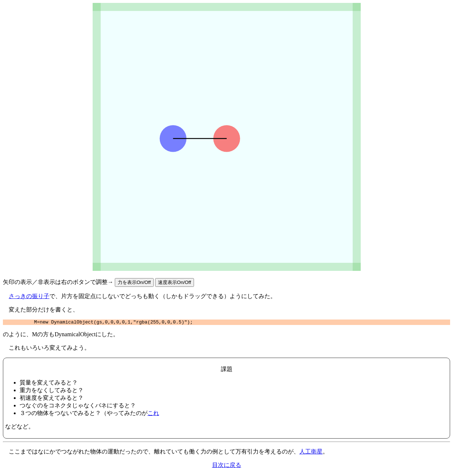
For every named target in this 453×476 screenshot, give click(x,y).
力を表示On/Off (134, 282)
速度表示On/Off (175, 282)
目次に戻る (227, 466)
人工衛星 (311, 453)
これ (153, 414)
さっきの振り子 (29, 296)
